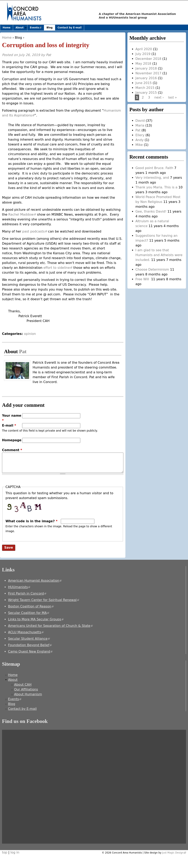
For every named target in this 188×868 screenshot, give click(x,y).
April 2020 (144, 49)
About (20, 28)
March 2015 (145, 88)
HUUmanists (19, 587)
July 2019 (143, 54)
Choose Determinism (152, 269)
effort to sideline (58, 268)
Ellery (140, 135)
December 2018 (148, 59)
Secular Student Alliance (29, 639)
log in (15, 852)
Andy (140, 140)
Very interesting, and (152, 178)
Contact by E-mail (70, 28)
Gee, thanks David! (151, 211)
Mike (139, 145)
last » (173, 97)
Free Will (143, 279)
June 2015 (144, 83)
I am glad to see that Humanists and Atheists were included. (159, 255)
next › (159, 97)
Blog (18, 38)
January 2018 (146, 68)
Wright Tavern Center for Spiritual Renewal (44, 600)
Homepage (12, 440)
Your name (12, 418)
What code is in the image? (31, 521)
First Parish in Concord (27, 593)
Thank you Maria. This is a (156, 187)
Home (7, 38)
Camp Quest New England (30, 652)
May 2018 (143, 64)
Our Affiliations (26, 689)
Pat (48, 55)
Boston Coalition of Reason (31, 606)
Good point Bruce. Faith (154, 168)
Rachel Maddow (22, 214)
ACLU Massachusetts (26, 632)
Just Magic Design (174, 853)
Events (37, 28)
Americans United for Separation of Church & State (50, 626)
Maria (140, 125)
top (5, 852)
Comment (12, 450)
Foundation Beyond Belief (30, 645)
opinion (30, 334)
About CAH (23, 685)
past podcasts (35, 231)
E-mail (9, 425)
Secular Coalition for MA (29, 613)
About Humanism (28, 694)
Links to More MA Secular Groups (36, 619)
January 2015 (146, 93)
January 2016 (146, 78)
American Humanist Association (35, 581)
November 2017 (148, 73)
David (140, 121)
